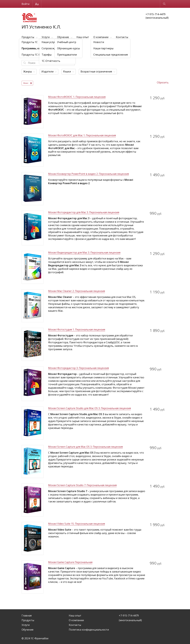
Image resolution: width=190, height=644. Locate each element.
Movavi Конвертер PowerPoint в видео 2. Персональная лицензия (89, 174)
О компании (101, 37)
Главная (27, 616)
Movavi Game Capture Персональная (70, 562)
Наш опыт (83, 37)
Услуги (46, 37)
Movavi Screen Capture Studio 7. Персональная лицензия (82, 485)
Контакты (122, 37)
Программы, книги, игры (45, 45)
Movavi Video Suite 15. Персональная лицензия (77, 524)
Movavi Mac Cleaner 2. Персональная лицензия (77, 291)
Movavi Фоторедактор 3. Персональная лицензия (79, 368)
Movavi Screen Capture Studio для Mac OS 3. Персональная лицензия (90, 408)
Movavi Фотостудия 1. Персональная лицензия (77, 330)
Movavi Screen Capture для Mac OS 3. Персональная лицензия (85, 447)
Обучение (63, 37)
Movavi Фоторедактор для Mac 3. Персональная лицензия (84, 212)
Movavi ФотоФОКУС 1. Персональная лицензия (77, 97)
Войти (25, 4)
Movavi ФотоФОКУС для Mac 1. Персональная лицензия (82, 135)
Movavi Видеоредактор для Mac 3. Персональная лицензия (84, 253)
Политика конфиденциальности (89, 630)
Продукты (28, 37)
